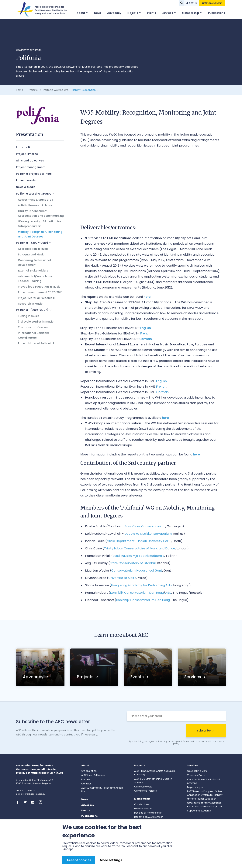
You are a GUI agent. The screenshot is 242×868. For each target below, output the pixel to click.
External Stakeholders (33, 271)
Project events (26, 180)
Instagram (42, 802)
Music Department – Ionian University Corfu (139, 541)
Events (152, 13)
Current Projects (143, 787)
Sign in (193, 3)
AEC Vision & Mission (93, 775)
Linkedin (34, 802)
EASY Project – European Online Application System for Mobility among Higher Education (205, 795)
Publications (217, 13)
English (146, 328)
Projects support (196, 787)
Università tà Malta (122, 578)
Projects (133, 13)
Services (168, 13)
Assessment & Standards (35, 200)
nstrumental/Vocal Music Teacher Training (35, 279)
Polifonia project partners (34, 174)
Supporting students (199, 811)
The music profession (33, 327)
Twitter (26, 802)
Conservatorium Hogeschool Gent (137, 571)
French (145, 333)
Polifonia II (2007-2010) (32, 243)
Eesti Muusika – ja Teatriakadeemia (138, 556)
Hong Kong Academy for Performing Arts (141, 585)
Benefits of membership (148, 813)
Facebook (19, 802)
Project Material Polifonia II (36, 298)
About (81, 13)
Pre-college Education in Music (39, 287)
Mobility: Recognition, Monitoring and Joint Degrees (40, 234)
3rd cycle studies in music (36, 322)
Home (19, 90)
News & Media (26, 187)
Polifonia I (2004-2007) (32, 310)
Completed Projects (29, 50)
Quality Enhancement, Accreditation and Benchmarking (41, 213)
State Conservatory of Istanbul (133, 563)
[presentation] (155, 731)
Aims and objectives (30, 161)
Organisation (89, 771)
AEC (168, 593)
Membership (191, 13)
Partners (86, 779)
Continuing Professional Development (34, 263)
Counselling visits (197, 771)
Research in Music (30, 304)
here (147, 297)
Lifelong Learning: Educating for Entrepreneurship (40, 224)
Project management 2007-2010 (40, 292)
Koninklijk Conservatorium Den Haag (137, 593)
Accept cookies (79, 860)
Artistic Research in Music (35, 205)
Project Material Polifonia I (36, 343)
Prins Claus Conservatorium (145, 526)
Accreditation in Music (33, 249)
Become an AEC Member (148, 817)
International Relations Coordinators (34, 335)
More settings (111, 860)
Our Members (142, 804)
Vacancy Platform (198, 775)
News (98, 13)
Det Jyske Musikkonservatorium (148, 534)
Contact (86, 784)
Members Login (143, 809)
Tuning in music (29, 316)
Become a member (212, 3)
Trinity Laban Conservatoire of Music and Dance (140, 548)
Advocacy (114, 13)
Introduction (25, 147)
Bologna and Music (31, 254)
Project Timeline (27, 154)
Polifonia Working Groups (58, 90)
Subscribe (204, 731)
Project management (31, 167)
